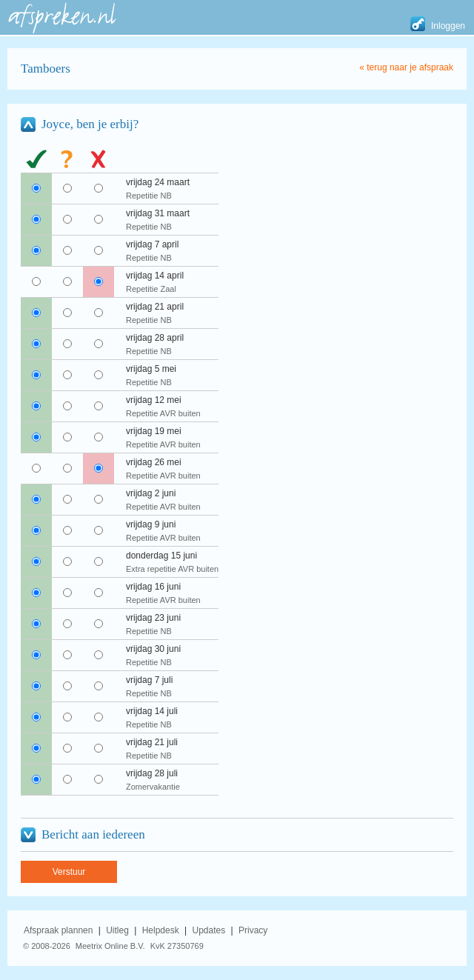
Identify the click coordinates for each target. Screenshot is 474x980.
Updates (209, 930)
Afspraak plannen (58, 930)
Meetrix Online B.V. (110, 946)
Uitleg (117, 930)
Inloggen (448, 26)
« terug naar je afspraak (406, 67)
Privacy (253, 930)
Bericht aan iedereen (93, 834)
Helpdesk (161, 930)
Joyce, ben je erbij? (90, 124)
